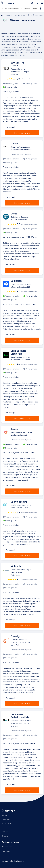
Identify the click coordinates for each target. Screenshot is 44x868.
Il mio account (7, 847)
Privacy (4, 815)
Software (5, 836)
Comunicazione (9, 15)
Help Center (6, 851)
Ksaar (31, 15)
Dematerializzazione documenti (21, 15)
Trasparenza (6, 820)
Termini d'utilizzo (8, 824)
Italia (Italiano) (17, 861)
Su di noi (5, 832)
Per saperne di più (22, 133)
